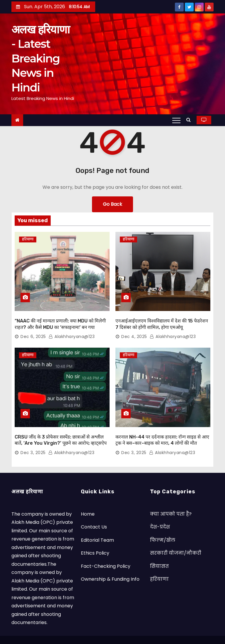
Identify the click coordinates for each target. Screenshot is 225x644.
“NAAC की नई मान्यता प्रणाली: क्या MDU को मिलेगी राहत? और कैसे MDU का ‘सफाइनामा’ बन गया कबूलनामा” (60, 321)
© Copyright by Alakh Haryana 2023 (77, 634)
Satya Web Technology (160, 634)
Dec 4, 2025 (134, 331)
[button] (190, 120)
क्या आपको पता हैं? (171, 502)
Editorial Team (97, 528)
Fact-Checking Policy (106, 554)
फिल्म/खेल (163, 528)
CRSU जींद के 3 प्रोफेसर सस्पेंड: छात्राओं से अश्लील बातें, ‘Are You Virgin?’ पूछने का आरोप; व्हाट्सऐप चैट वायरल (61, 431)
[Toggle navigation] (176, 120)
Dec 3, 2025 (33, 441)
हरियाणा (28, 239)
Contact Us (94, 515)
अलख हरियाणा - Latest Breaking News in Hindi (40, 58)
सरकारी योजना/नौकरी (176, 541)
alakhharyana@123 (72, 331)
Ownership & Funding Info (110, 567)
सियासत (159, 554)
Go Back (112, 204)
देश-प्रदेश (160, 515)
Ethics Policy (95, 541)
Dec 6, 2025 (33, 331)
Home (88, 502)
